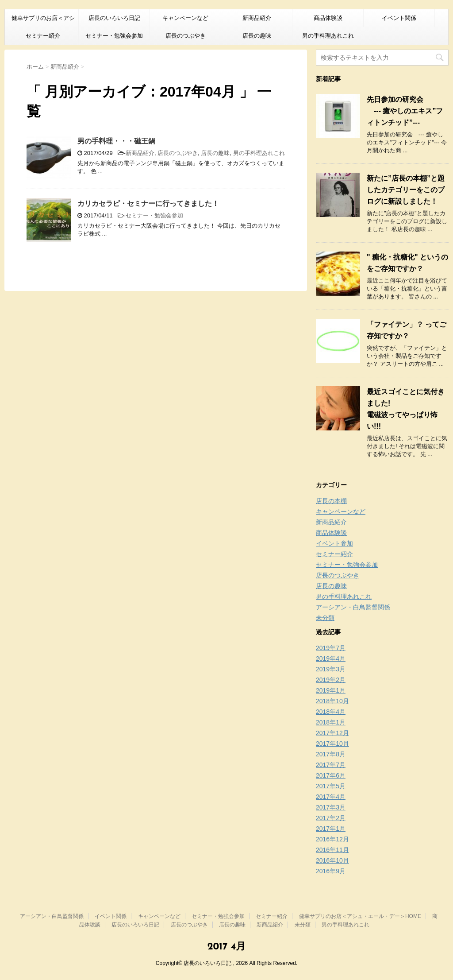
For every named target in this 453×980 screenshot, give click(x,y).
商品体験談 (328, 18)
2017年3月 (331, 807)
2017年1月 (331, 829)
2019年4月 (331, 658)
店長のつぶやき (186, 36)
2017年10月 (332, 744)
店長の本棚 (331, 501)
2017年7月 (331, 765)
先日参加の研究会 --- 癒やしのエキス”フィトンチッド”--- (405, 111)
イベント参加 (334, 543)
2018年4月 (331, 712)
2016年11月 (332, 850)
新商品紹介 (257, 18)
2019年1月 (331, 690)
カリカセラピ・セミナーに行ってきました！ (148, 203)
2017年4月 (331, 797)
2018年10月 (332, 701)
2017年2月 (331, 818)
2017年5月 (331, 786)
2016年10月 (332, 860)
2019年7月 (331, 648)
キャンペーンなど (185, 18)
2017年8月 (331, 754)
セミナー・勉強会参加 (114, 36)
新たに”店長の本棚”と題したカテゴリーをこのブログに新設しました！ (406, 190)
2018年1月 (331, 722)
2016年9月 (331, 871)
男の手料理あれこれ (328, 36)
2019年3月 (331, 669)
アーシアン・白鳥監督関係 (353, 607)
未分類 (325, 618)
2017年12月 (332, 733)
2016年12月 (332, 839)
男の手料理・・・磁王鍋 (116, 141)
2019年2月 (331, 680)
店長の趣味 (257, 36)
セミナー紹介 (43, 36)
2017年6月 (331, 775)
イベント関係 (399, 18)
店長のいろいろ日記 (114, 18)
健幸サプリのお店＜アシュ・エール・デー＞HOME (43, 21)
